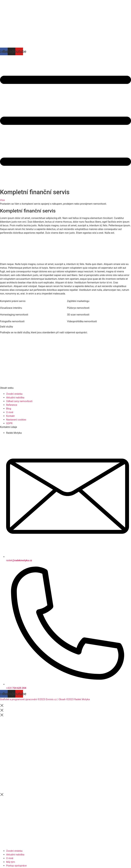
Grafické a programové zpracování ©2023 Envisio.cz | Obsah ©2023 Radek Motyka (45, 699)
